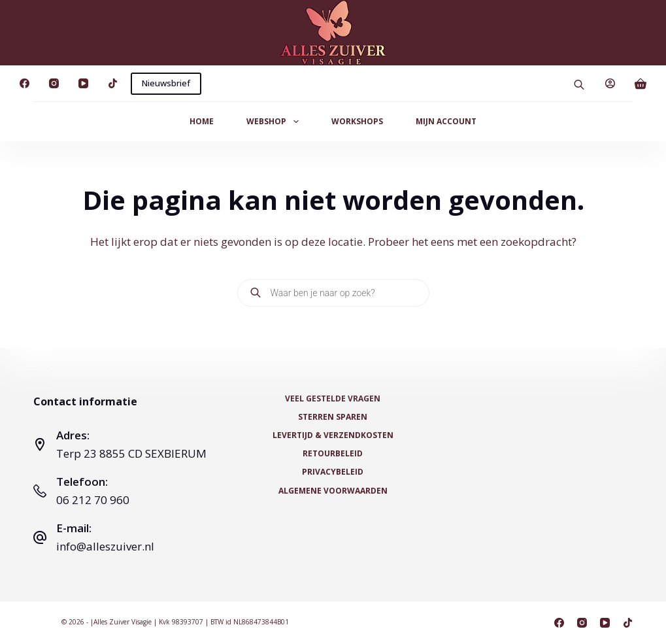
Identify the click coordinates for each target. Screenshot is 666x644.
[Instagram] (54, 83)
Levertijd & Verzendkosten (333, 435)
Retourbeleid (333, 454)
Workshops (357, 121)
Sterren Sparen (333, 417)
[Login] (610, 83)
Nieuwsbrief (166, 83)
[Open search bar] (579, 83)
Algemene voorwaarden (333, 490)
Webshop (275, 122)
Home (202, 121)
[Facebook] (25, 83)
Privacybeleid (333, 472)
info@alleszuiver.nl (105, 546)
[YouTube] (83, 83)
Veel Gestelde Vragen (333, 399)
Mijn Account (446, 121)
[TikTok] (113, 83)
